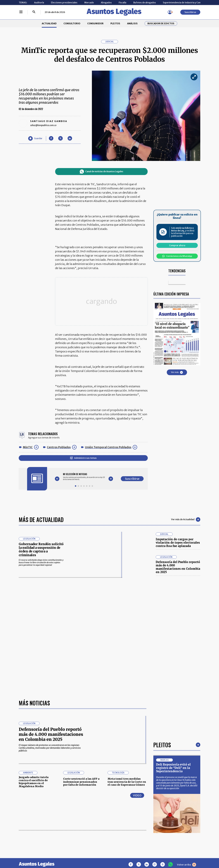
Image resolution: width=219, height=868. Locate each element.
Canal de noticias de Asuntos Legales (101, 172)
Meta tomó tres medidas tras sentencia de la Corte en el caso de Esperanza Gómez (127, 782)
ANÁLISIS (132, 23)
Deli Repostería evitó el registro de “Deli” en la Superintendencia (173, 768)
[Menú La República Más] (21, 12)
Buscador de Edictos (161, 23)
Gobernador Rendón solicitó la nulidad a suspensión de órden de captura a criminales (41, 550)
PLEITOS (115, 23)
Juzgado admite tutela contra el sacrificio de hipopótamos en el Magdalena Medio (34, 782)
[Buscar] (34, 12)
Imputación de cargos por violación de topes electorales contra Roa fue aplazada (178, 543)
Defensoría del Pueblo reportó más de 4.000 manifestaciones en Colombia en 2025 (178, 567)
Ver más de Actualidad (186, 519)
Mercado (89, 3)
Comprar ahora (177, 245)
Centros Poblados (59, 447)
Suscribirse (190, 12)
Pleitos (162, 745)
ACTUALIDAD (49, 23)
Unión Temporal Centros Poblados (108, 447)
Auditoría (39, 3)
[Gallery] (84, 477)
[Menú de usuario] (170, 12)
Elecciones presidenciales (64, 3)
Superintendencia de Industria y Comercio (185, 3)
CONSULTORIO (72, 23)
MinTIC (28, 447)
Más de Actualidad (41, 519)
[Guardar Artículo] (35, 138)
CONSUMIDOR (95, 23)
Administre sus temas (83, 458)
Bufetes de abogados (145, 3)
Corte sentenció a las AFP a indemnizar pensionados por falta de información (81, 782)
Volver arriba (187, 865)
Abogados (106, 3)
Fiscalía (122, 3)
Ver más (177, 372)
